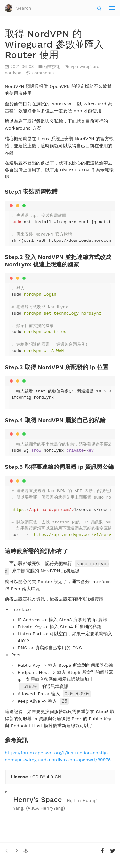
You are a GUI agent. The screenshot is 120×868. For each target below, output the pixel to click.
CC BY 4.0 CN (47, 775)
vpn (75, 67)
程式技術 (53, 67)
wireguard (89, 67)
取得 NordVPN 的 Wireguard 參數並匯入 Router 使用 (54, 44)
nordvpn (14, 73)
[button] (26, 849)
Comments (43, 73)
